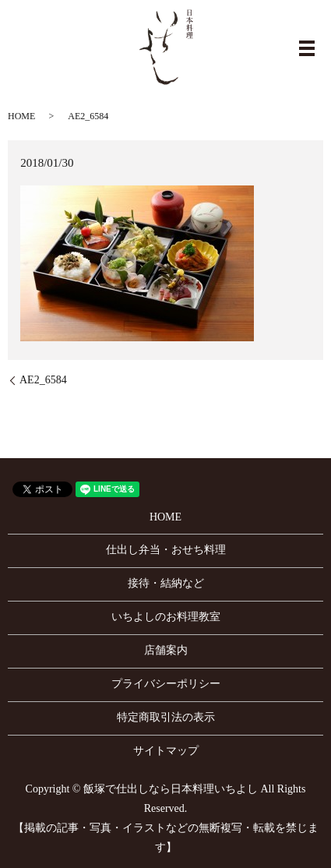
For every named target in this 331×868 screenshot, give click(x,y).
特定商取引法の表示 (166, 717)
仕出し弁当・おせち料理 (166, 550)
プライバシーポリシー (166, 684)
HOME (21, 116)
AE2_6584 (43, 380)
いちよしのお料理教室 (166, 617)
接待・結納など (166, 583)
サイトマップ (166, 751)
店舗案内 (166, 650)
